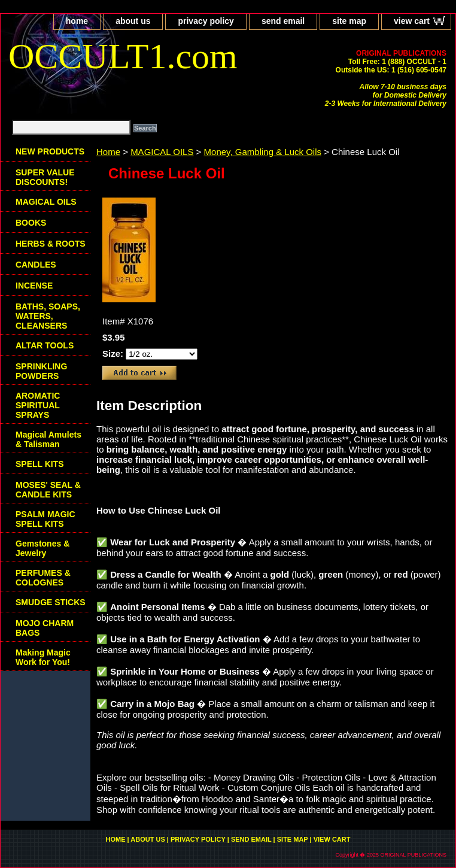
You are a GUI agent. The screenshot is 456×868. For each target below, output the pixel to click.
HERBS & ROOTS (51, 244)
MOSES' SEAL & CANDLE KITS (48, 490)
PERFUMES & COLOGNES (43, 578)
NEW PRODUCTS (50, 151)
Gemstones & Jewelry (42, 548)
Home (108, 152)
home (77, 21)
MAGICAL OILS (162, 152)
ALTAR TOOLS (45, 345)
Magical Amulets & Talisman (48, 439)
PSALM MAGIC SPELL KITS (45, 519)
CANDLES (36, 265)
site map (349, 21)
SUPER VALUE (45, 177)
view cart (412, 21)
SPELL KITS (40, 464)
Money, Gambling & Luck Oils (263, 152)
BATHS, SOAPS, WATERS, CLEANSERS (48, 316)
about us (133, 21)
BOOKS (31, 223)
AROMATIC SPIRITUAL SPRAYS (38, 405)
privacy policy (206, 21)
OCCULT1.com (123, 56)
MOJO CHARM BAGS (45, 628)
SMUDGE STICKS (51, 602)
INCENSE (34, 286)
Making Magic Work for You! (43, 657)
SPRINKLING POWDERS (41, 371)
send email (283, 21)
